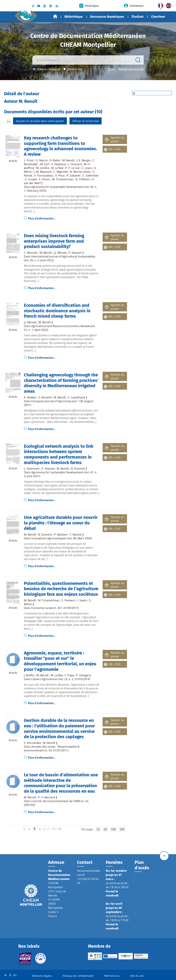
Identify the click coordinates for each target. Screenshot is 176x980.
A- (6, 975)
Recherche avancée (131, 69)
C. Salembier (91, 175)
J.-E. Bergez (84, 160)
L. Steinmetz (32, 469)
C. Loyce (87, 168)
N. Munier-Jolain (80, 172)
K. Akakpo (30, 397)
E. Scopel (31, 179)
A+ (15, 975)
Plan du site (137, 976)
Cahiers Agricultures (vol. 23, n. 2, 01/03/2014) (61, 679)
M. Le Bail (57, 168)
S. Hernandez (32, 743)
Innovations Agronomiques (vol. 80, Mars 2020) (62, 538)
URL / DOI (114, 149)
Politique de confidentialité (78, 976)
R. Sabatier (74, 175)
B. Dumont (78, 469)
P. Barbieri (61, 535)
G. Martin (42, 160)
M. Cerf (45, 164)
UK (168, 5)
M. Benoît (68, 160)
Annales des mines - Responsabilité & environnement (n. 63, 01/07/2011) (52, 748)
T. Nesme (76, 535)
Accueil (55, 16)
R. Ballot (55, 160)
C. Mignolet (61, 172)
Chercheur (158, 17)
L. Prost (29, 160)
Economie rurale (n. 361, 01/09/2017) (55, 608)
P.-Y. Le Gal (72, 168)
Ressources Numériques (107, 17)
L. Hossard (75, 164)
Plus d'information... (42, 218)
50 (105, 829)
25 (98, 829)
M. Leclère (43, 168)
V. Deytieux (59, 164)
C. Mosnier (31, 253)
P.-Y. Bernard (47, 797)
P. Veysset (75, 253)
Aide (111, 69)
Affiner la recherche (86, 121)
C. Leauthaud (77, 397)
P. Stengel (82, 675)
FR (159, 5)
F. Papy (69, 675)
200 (122, 829)
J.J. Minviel (60, 253)
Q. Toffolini (82, 179)
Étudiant (138, 17)
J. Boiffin (29, 675)
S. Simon (44, 179)
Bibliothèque (74, 17)
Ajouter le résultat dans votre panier (40, 121)
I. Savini (82, 600)
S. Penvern (68, 600)
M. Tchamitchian (63, 179)
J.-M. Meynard (43, 172)
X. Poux (60, 175)
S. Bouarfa (45, 397)
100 (113, 829)
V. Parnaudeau (44, 175)
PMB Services (112, 976)
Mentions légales (42, 976)
